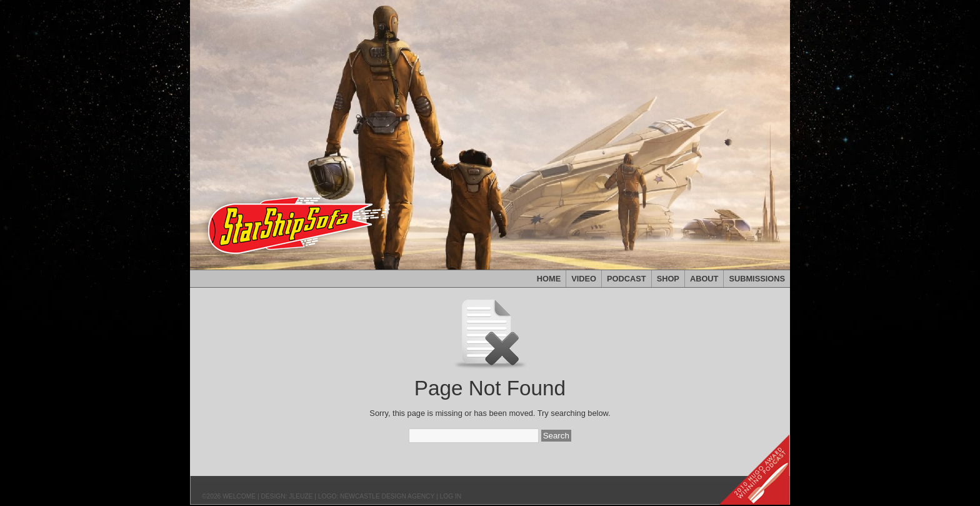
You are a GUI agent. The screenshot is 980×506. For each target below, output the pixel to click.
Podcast (627, 279)
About (704, 279)
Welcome (239, 496)
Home (549, 279)
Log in (451, 496)
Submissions (757, 279)
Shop (668, 279)
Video (584, 279)
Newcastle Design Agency (387, 496)
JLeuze (301, 496)
